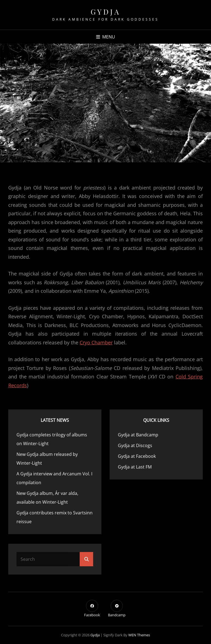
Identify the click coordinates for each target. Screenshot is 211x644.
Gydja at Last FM (135, 467)
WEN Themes (139, 635)
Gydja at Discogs (135, 445)
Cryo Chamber (96, 342)
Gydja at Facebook (137, 456)
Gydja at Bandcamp (138, 435)
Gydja (106, 12)
